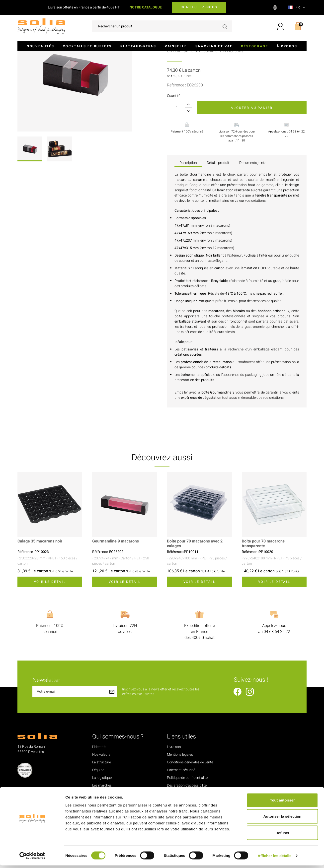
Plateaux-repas (138, 46)
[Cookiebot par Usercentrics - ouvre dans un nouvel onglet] (32, 858)
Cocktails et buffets (87, 46)
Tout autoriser (282, 803)
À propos (287, 46)
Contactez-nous (199, 7)
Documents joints (253, 214)
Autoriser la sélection (283, 819)
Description (188, 214)
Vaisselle (176, 46)
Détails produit (218, 214)
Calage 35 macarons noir (40, 593)
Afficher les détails (275, 858)
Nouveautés (40, 46)
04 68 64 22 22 (277, 683)
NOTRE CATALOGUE (146, 7)
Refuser (282, 835)
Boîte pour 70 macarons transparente (263, 595)
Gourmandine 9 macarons (116, 593)
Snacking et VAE (214, 46)
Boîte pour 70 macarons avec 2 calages (195, 595)
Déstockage (254, 46)
